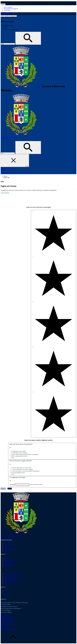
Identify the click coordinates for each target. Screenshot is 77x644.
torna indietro (27, 190)
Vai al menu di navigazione (11, 9)
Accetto (3, 4)
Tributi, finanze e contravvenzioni (13, 581)
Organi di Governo (9, 543)
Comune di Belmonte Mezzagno (9, 18)
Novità (6, 27)
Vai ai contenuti (8, 7)
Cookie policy (9, 4)
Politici (6, 548)
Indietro (3, 489)
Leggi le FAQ (4, 615)
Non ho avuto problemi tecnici (19, 456)
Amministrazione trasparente (8, 623)
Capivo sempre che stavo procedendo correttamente (25, 454)
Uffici (5, 546)
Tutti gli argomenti (6, 621)
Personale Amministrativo (11, 549)
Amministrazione (8, 25)
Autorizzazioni (8, 563)
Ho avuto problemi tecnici (18, 473)
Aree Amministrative (9, 545)
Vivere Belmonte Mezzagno (11, 30)
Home (5, 176)
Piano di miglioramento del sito (9, 630)
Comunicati (7, 592)
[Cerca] (28, 38)
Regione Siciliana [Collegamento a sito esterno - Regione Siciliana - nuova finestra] (5, 13)
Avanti (10, 489)
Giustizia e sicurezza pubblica (12, 575)
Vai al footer (7, 10)
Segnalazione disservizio (7, 618)
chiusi (15, 160)
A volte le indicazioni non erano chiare (21, 468)
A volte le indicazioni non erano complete (22, 469)
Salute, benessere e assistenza (12, 579)
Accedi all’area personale (8, 14)
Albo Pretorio (4, 624)
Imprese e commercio (10, 576)
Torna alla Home (5, 193)
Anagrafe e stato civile (10, 561)
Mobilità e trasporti (9, 578)
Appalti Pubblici (8, 562)
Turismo (6, 582)
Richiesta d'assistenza (6, 620)
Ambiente (6, 559)
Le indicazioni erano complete (19, 453)
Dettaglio (12, 484)
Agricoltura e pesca (9, 558)
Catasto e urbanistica (9, 565)
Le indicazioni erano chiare (18, 451)
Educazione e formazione (11, 573)
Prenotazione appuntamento (8, 617)
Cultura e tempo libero (10, 566)
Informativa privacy (6, 626)
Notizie (6, 591)
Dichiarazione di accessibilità (8, 629)
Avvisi (6, 593)
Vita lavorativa (8, 584)
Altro (13, 458)
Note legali (4, 627)
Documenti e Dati (9, 551)
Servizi (6, 28)
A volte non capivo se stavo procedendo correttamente (25, 471)
